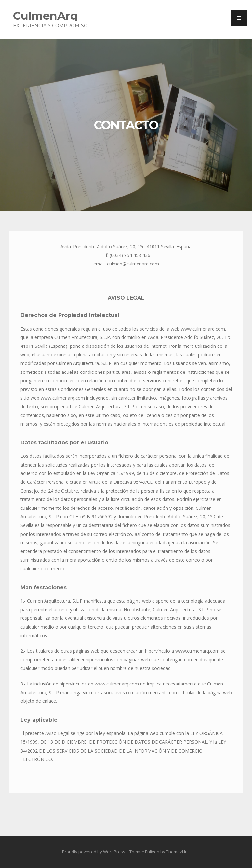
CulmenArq (45, 15)
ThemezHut (178, 852)
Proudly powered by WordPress (94, 852)
